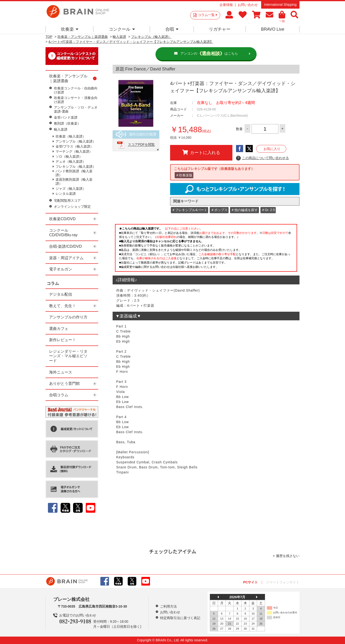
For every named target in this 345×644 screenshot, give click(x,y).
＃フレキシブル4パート (190, 210)
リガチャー (220, 29)
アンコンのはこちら (209, 54)
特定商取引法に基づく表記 (180, 618)
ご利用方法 (168, 606)
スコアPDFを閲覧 (141, 145)
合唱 (172, 29)
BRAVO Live (273, 29)
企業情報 (226, 5)
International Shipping (280, 5)
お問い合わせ (248, 5)
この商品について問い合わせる (262, 158)
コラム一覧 (207, 15)
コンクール (122, 29)
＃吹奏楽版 (184, 175)
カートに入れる (201, 152)
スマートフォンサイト (283, 582)
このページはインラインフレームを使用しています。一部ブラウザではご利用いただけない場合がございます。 (206, 249)
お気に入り (272, 149)
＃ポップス (219, 210)
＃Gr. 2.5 (268, 210)
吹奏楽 (70, 29)
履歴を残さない (288, 556)
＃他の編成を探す (244, 210)
